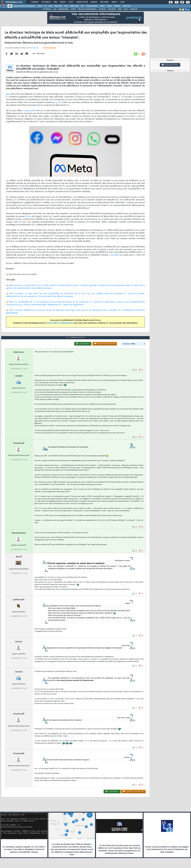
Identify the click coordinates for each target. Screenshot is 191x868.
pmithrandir (19, 600)
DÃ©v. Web (74, 6)
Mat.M (19, 557)
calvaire (19, 376)
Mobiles (117, 6)
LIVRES (73, 9)
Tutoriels (46, 2)
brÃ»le (28, 216)
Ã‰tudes (104, 2)
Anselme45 (19, 443)
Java (66, 6)
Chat (71, 2)
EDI (82, 6)
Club (122, 2)
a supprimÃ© (29, 111)
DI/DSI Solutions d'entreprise (24, 6)
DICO (126, 9)
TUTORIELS (47, 9)
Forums (35, 2)
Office (109, 6)
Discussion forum (170, 65)
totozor (19, 642)
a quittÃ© (114, 255)
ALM (50, 6)
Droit (114, 2)
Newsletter (82, 2)
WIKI (120, 9)
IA (45, 6)
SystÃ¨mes (127, 6)
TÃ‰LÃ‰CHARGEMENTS (87, 9)
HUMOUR (134, 9)
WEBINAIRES (63, 9)
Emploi (94, 2)
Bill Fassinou (34, 48)
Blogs (63, 2)
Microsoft (58, 6)
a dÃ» (58, 102)
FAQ (55, 2)
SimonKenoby (19, 533)
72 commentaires (49, 48)
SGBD (102, 6)
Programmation (92, 6)
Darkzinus (19, 352)
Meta (8, 94)
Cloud (40, 6)
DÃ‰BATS (112, 9)
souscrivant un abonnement (60, 323)
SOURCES (102, 9)
